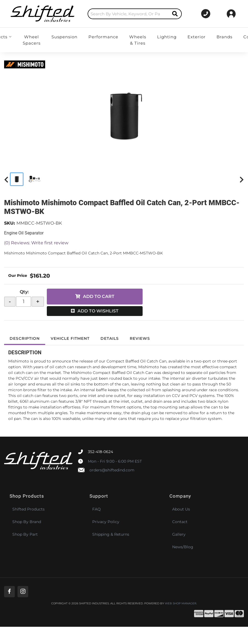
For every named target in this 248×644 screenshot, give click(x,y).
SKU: (10, 223)
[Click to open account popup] (231, 14)
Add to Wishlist (98, 311)
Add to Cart (99, 296)
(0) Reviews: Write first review (36, 243)
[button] (129, 14)
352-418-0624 (100, 452)
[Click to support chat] (205, 14)
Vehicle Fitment (70, 338)
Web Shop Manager (181, 604)
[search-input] (123, 14)
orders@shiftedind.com (112, 470)
